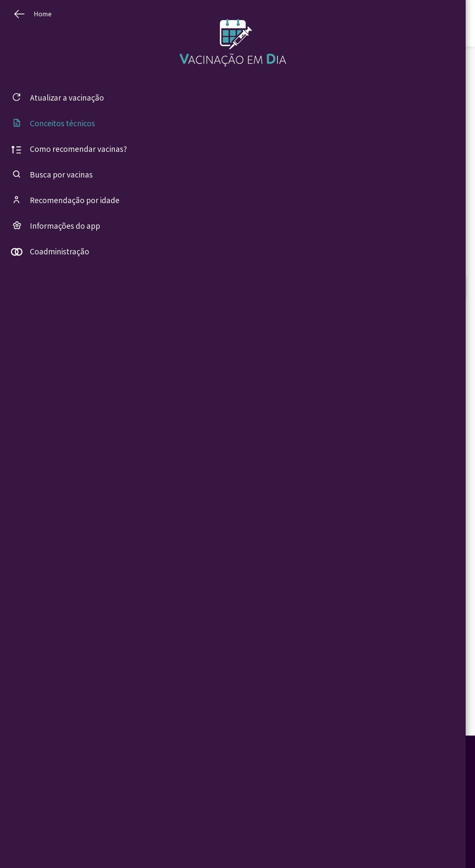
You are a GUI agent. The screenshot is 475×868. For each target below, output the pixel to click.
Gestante (221, 834)
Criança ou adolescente (235, 815)
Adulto (219, 825)
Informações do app (174, 844)
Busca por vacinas (172, 825)
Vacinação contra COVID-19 (294, 815)
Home (161, 815)
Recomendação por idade (179, 834)
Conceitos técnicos (285, 825)
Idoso (218, 844)
